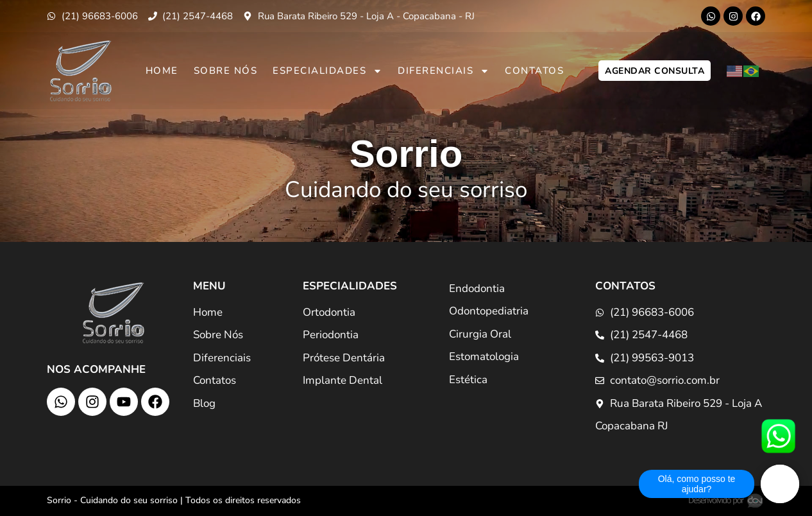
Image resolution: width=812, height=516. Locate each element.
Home (162, 71)
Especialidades (327, 71)
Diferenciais (444, 71)
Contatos (534, 71)
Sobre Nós (226, 71)
